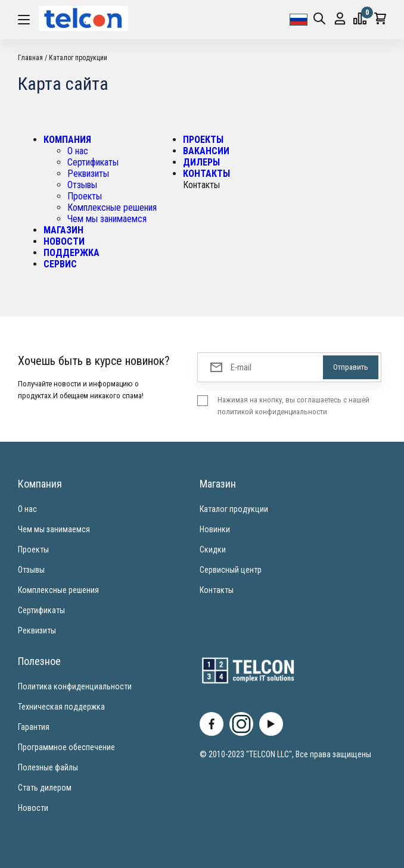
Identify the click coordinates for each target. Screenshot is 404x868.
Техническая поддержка (61, 707)
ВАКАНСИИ (206, 151)
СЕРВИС (60, 264)
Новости (33, 808)
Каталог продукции (78, 58)
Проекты (85, 196)
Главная (30, 58)
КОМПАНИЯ (67, 140)
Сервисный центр (231, 570)
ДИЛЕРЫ (201, 162)
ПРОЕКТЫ (203, 140)
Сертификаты (93, 162)
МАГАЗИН (63, 230)
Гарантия (34, 727)
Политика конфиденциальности (75, 686)
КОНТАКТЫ (206, 174)
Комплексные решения (112, 207)
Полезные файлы (48, 767)
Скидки (213, 549)
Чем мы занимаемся (107, 219)
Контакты (217, 590)
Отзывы (82, 185)
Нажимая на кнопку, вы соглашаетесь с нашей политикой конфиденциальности (293, 406)
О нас (78, 151)
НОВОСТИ (64, 241)
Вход (340, 19)
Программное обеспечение (66, 747)
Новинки (215, 529)
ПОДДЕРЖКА (72, 253)
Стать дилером (45, 788)
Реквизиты (88, 174)
